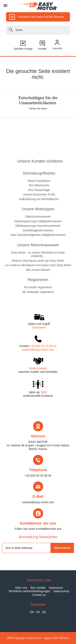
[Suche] (11, 31)
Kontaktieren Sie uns (38, 523)
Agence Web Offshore (56, 638)
